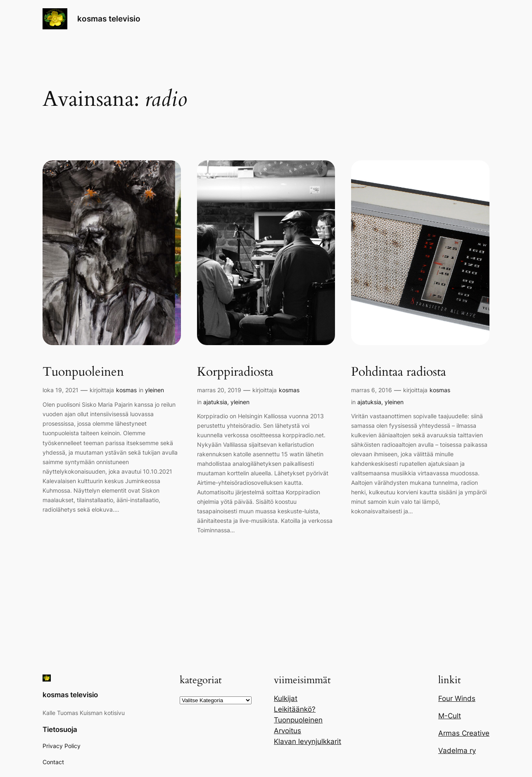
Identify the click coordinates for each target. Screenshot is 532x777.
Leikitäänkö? (295, 709)
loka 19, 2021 (61, 390)
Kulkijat (286, 698)
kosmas (126, 390)
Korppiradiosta (235, 372)
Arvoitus (287, 731)
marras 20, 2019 (219, 390)
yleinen (154, 390)
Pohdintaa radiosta (399, 372)
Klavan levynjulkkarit (308, 741)
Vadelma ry (457, 751)
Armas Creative (464, 733)
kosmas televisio (109, 19)
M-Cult (450, 716)
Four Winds (457, 698)
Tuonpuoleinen (83, 372)
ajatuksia (215, 402)
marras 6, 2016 (372, 390)
